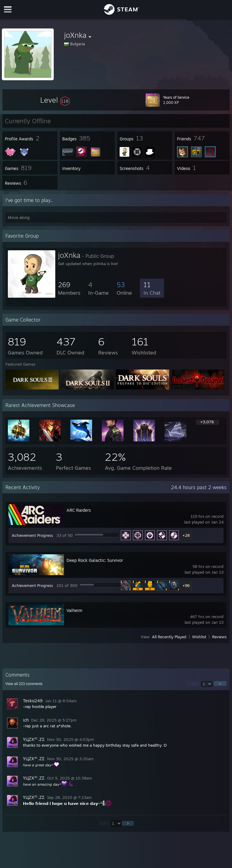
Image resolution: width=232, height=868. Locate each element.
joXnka (69, 255)
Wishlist (199, 637)
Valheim (74, 610)
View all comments (24, 684)
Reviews (219, 637)
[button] (55, 100)
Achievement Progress (32, 535)
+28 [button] (186, 535)
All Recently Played (169, 637)
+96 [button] (186, 585)
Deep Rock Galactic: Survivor (95, 560)
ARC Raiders (79, 510)
